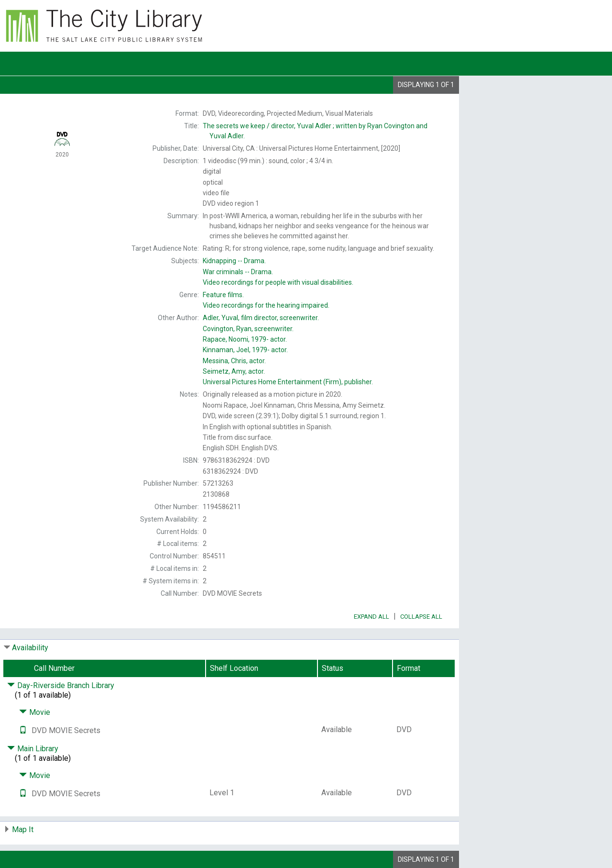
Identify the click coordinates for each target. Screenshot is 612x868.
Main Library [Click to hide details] (33, 749)
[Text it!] (23, 730)
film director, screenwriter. (261, 318)
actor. (245, 339)
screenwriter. (248, 329)
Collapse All (421, 617)
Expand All (372, 617)
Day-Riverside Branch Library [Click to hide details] (61, 685)
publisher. (288, 382)
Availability (30, 648)
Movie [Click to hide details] (35, 712)
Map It (23, 829)
